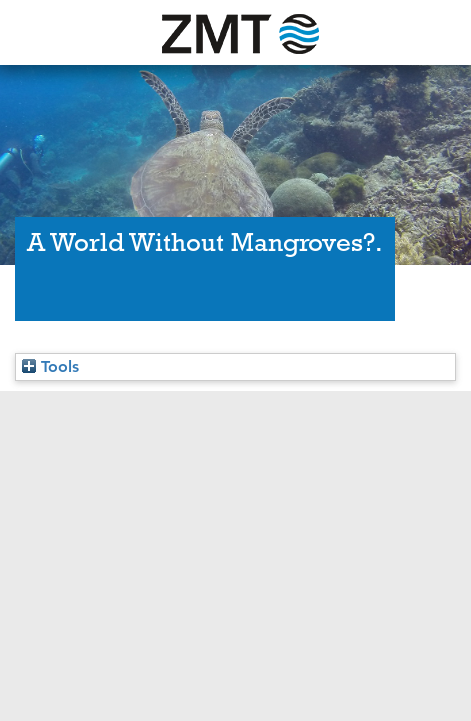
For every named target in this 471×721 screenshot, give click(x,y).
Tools (50, 366)
